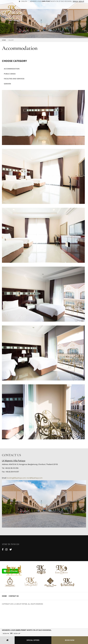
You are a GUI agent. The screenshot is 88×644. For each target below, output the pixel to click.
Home (4, 40)
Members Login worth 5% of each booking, (51, 1)
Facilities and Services (14, 79)
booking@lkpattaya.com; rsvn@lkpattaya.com (25, 478)
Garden (7, 84)
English (23, 1)
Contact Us (14, 596)
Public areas (10, 74)
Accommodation (12, 69)
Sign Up (17, 633)
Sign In (6, 633)
